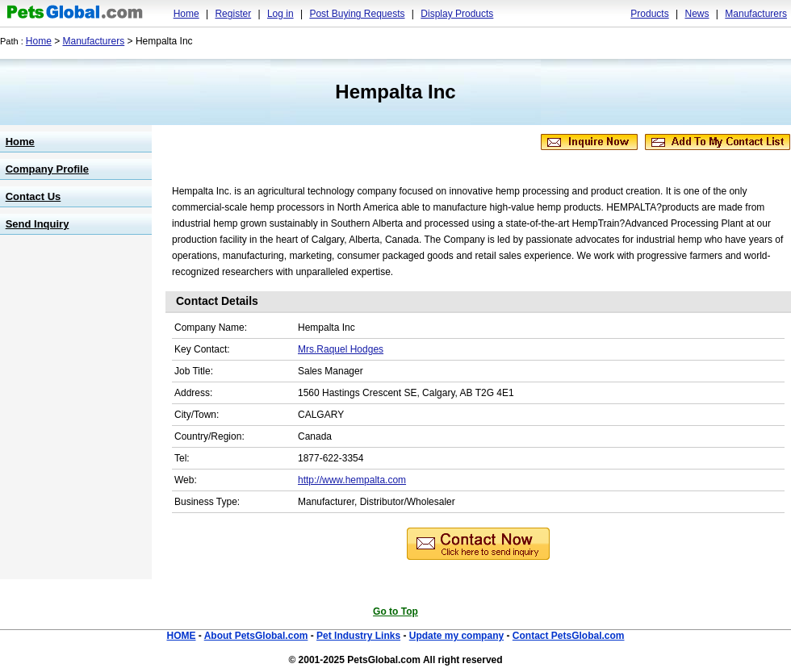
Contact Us (33, 196)
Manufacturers (756, 14)
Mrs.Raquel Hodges (341, 349)
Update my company (456, 636)
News (697, 14)
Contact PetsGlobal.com (569, 636)
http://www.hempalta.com (352, 480)
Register (233, 14)
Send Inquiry (38, 224)
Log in (280, 14)
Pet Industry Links (358, 636)
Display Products (457, 14)
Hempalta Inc (395, 92)
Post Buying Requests (357, 14)
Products (649, 14)
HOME (181, 636)
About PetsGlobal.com (256, 636)
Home (186, 14)
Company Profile (47, 169)
